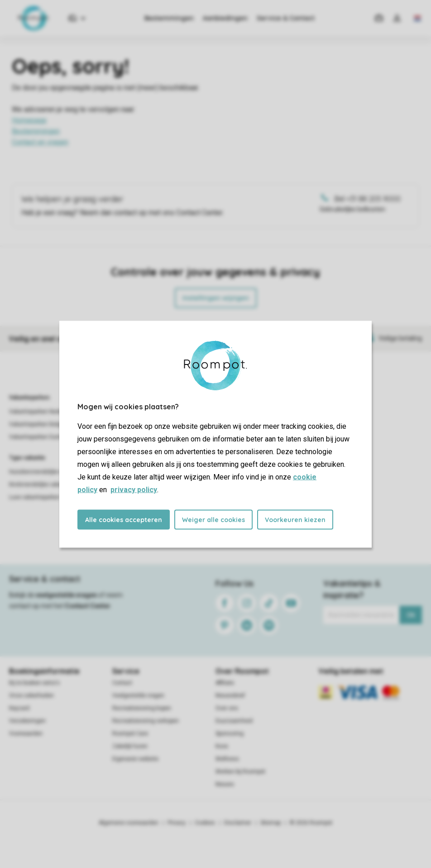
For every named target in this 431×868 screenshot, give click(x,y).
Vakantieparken (29, 398)
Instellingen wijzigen (216, 298)
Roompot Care (130, 734)
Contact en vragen (40, 142)
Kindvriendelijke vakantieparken (48, 484)
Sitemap (271, 823)
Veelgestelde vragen (138, 695)
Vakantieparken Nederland (42, 412)
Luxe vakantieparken (35, 497)
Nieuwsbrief (230, 695)
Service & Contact (286, 18)
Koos (222, 746)
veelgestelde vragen (66, 595)
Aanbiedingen (225, 18)
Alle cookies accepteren (124, 519)
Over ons (227, 708)
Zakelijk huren (130, 746)
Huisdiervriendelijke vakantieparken (53, 472)
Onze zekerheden (31, 695)
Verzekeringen (27, 721)
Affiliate (225, 683)
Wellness (227, 759)
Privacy (177, 823)
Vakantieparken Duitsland (41, 437)
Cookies (205, 823)
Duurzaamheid (234, 721)
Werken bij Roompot (240, 772)
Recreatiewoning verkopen (146, 721)
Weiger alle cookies (213, 519)
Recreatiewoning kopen (142, 708)
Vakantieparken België (37, 424)
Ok (411, 615)
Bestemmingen (169, 18)
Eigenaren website (135, 759)
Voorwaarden (26, 734)
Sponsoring (230, 734)
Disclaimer (238, 823)
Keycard (19, 708)
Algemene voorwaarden (129, 823)
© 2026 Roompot (311, 823)
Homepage (29, 120)
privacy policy (134, 489)
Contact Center (88, 606)
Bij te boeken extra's (34, 683)
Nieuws (225, 784)
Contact (122, 683)
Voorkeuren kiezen (295, 519)
